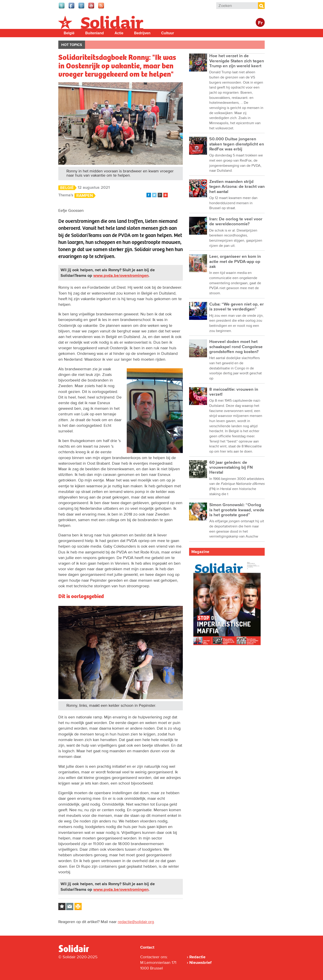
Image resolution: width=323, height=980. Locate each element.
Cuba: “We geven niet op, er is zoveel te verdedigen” (237, 307)
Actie (119, 33)
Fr (260, 23)
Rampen (85, 196)
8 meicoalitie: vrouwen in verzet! (234, 392)
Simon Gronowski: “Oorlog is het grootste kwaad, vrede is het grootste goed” (237, 510)
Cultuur (168, 33)
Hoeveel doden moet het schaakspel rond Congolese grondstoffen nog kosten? (236, 347)
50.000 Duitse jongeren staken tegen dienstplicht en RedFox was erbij (237, 144)
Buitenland (95, 33)
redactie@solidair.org (136, 922)
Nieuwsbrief (200, 963)
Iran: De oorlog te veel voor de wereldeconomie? (236, 222)
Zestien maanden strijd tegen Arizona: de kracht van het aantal (237, 187)
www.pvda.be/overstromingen (121, 275)
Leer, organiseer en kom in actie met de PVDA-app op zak (235, 262)
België (69, 33)
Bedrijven (142, 33)
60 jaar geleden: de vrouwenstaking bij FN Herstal (231, 468)
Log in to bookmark (62, 906)
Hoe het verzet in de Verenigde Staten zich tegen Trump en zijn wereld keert (237, 61)
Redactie (197, 957)
